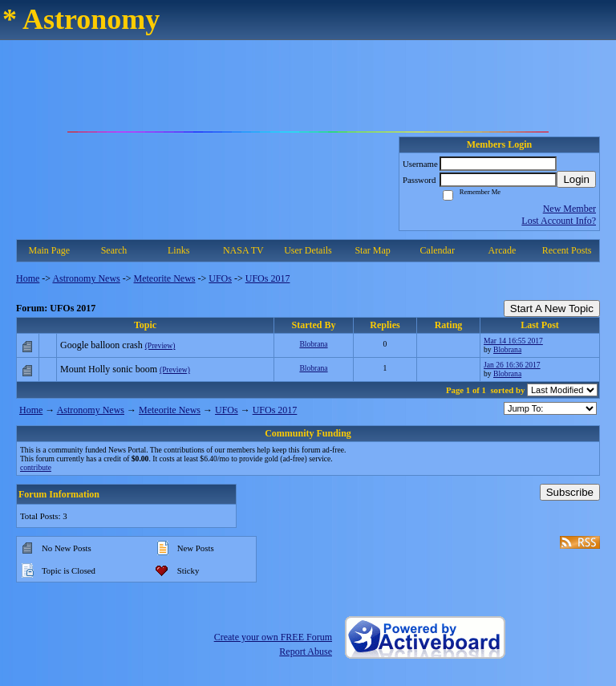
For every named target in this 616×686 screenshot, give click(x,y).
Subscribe (570, 492)
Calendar (438, 250)
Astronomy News (86, 278)
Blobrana (313, 344)
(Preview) (160, 345)
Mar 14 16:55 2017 (513, 341)
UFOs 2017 (268, 278)
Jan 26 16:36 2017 (512, 365)
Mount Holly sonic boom (109, 369)
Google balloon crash (101, 345)
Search (114, 250)
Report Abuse (306, 651)
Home (28, 278)
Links (178, 250)
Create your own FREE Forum (273, 637)
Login (576, 179)
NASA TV (243, 250)
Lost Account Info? (559, 221)
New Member (569, 209)
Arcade (503, 250)
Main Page (50, 250)
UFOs (220, 278)
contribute (36, 467)
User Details (308, 250)
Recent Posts (567, 250)
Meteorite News (165, 278)
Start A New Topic (552, 308)
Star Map (372, 250)
